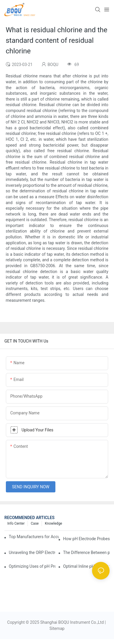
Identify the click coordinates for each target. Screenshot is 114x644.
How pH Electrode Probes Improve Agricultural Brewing (86, 539)
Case (35, 523)
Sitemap (57, 628)
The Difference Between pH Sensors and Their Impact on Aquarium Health (86, 553)
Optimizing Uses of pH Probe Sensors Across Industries (32, 566)
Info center (16, 523)
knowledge (53, 523)
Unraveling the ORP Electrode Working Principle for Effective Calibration (32, 553)
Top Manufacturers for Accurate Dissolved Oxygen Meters (34, 537)
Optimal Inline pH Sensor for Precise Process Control (86, 566)
